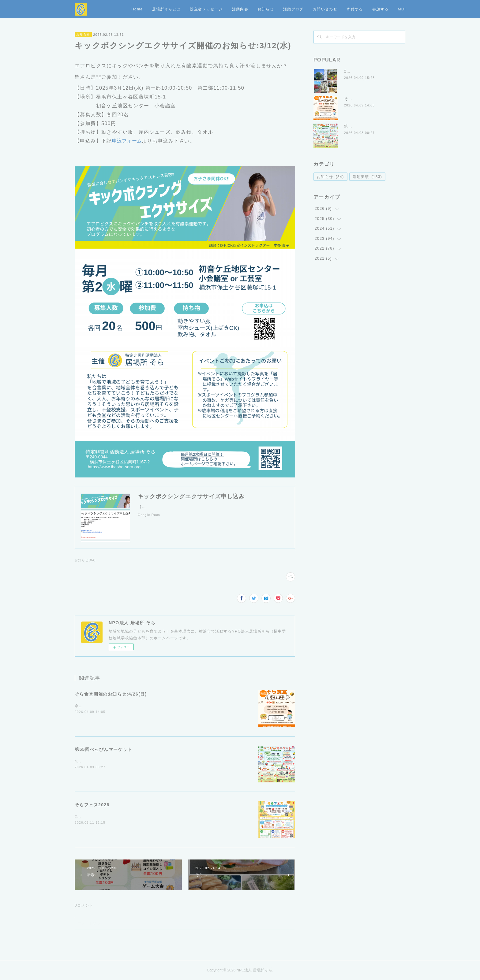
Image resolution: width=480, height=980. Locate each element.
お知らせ (307, 9)
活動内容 (282, 9)
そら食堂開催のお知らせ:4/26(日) (111, 694)
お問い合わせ (366, 9)
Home (178, 9)
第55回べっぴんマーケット (103, 749)
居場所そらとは (208, 9)
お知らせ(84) (85, 560)
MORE (394, 9)
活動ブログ (335, 9)
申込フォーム (127, 141)
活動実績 (367, 177)
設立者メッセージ (248, 9)
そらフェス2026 (92, 805)
